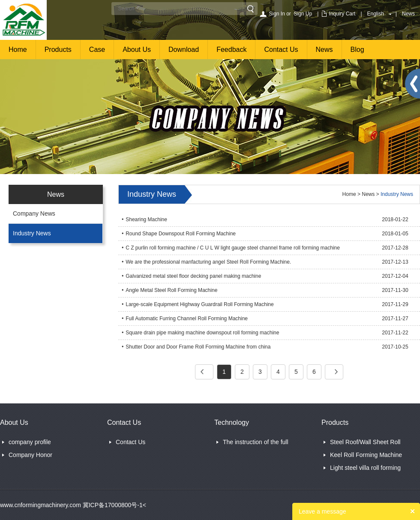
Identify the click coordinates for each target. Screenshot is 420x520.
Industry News (32, 233)
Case (97, 50)
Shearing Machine (146, 219)
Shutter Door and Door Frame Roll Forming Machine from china (198, 347)
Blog (357, 50)
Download (184, 50)
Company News (34, 213)
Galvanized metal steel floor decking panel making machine (193, 276)
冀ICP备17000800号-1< (114, 505)
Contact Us (281, 50)
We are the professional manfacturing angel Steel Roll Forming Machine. (208, 262)
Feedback (231, 50)
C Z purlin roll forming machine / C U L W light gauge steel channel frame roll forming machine (233, 248)
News (408, 14)
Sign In (277, 14)
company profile (30, 442)
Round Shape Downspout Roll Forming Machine (181, 234)
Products (58, 50)
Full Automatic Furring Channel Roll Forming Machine (187, 319)
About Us (137, 50)
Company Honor (30, 455)
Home (18, 50)
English (376, 14)
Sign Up (303, 14)
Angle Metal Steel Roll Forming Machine (171, 290)
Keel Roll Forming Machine (366, 455)
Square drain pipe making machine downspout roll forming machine (202, 333)
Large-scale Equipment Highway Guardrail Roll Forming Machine (200, 304)
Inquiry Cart (342, 14)
